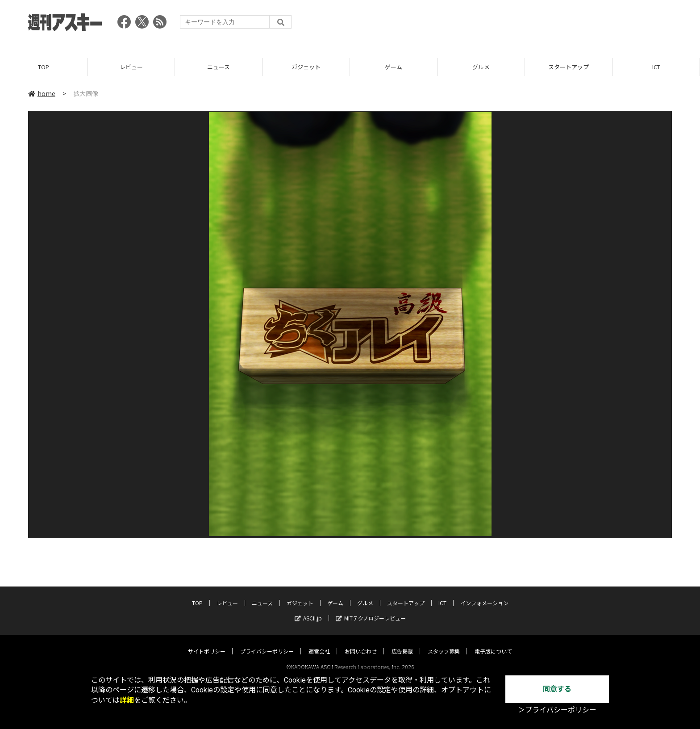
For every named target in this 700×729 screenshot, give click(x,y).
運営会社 (319, 643)
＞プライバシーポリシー (557, 710)
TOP (44, 67)
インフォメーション (484, 595)
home (42, 93)
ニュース (219, 67)
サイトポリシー (207, 643)
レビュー (131, 67)
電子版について (493, 643)
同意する (557, 689)
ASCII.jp (308, 610)
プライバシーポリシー (267, 643)
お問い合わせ (361, 643)
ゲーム (394, 67)
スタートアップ (569, 67)
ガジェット (306, 67)
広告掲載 (402, 643)
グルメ (481, 67)
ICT (656, 67)
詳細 (127, 700)
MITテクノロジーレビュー (371, 610)
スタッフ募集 (444, 643)
